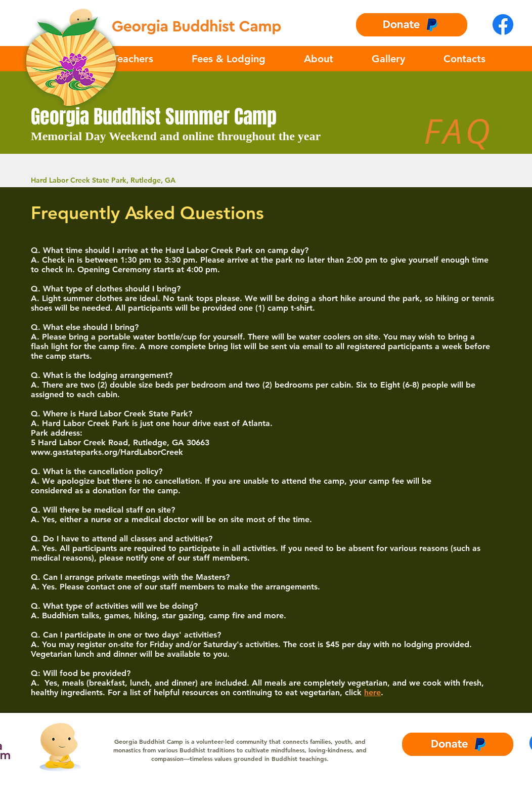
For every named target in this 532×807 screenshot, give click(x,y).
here (372, 692)
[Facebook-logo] (503, 25)
